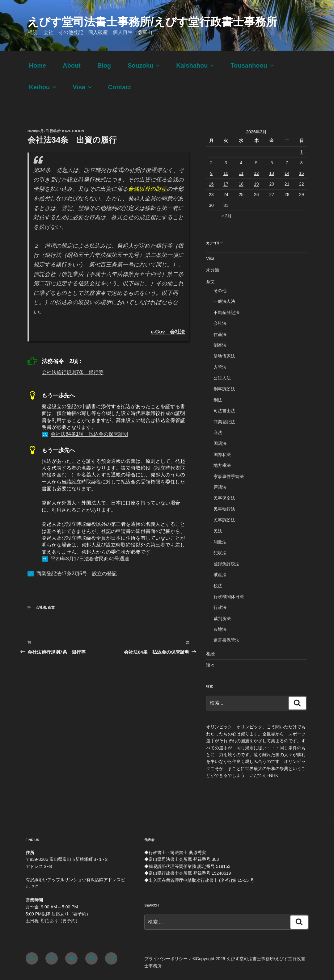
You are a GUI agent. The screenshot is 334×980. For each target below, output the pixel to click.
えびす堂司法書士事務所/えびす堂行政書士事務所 (152, 22)
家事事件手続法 (229, 476)
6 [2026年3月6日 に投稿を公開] (272, 163)
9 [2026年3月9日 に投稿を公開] (211, 173)
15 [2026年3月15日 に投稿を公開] (302, 173)
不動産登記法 (226, 312)
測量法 (220, 542)
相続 (210, 654)
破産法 (220, 575)
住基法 (220, 334)
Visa (83, 87)
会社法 (41, 607)
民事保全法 (224, 498)
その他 (220, 291)
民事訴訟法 (224, 520)
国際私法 (222, 454)
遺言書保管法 (226, 640)
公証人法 (222, 378)
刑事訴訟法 (224, 389)
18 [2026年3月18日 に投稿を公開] (241, 184)
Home (38, 65)
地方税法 (222, 465)
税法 (218, 586)
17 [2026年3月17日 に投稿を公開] (226, 184)
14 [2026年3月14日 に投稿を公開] (287, 173)
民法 (218, 531)
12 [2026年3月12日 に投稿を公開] (256, 173)
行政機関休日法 (229, 597)
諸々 (210, 665)
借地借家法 (224, 356)
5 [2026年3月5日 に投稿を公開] (256, 163)
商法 (218, 433)
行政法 (220, 607)
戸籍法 (220, 487)
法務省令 (95, 293)
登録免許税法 (226, 564)
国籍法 (220, 443)
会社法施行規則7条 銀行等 (73, 372)
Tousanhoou (253, 65)
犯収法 (220, 553)
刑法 (218, 400)
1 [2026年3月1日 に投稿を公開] (302, 152)
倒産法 (220, 345)
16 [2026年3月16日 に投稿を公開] (211, 184)
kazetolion (73, 131)
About (72, 65)
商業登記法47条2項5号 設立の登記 (77, 574)
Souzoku (144, 65)
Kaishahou (196, 65)
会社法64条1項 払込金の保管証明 (89, 434)
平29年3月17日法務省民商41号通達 (90, 559)
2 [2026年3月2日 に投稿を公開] (211, 163)
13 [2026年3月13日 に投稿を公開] (272, 173)
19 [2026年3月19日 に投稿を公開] (256, 184)
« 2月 (227, 216)
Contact (120, 87)
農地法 (220, 629)
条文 (51, 607)
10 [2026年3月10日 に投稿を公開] (226, 173)
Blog (104, 65)
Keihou (43, 87)
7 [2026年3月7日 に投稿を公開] (287, 163)
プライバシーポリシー (166, 959)
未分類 (213, 270)
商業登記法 (224, 422)
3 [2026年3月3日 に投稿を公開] (226, 163)
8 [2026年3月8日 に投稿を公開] (302, 163)
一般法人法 (224, 301)
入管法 (220, 367)
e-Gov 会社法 (168, 332)
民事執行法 (224, 509)
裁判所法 (222, 618)
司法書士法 (224, 411)
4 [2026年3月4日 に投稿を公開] (241, 163)
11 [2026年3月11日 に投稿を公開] (241, 173)
